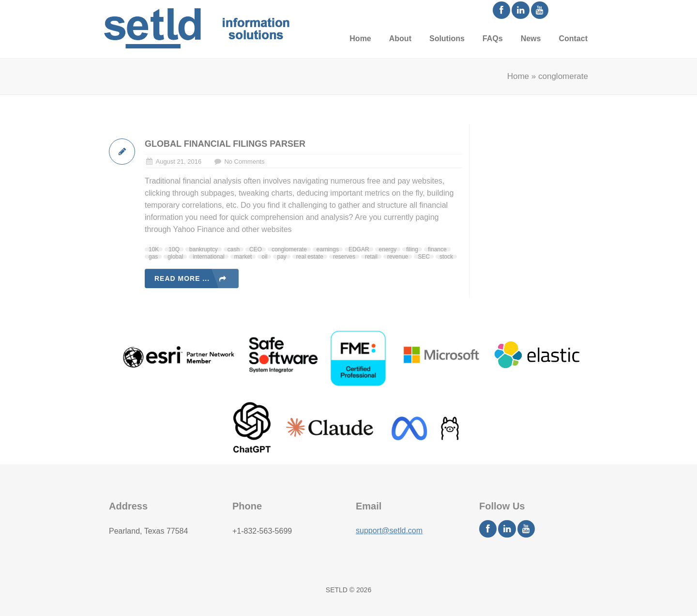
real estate (310, 257)
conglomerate (289, 249)
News (531, 38)
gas (153, 257)
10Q (174, 249)
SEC (424, 257)
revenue (398, 257)
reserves (344, 257)
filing (412, 249)
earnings (328, 249)
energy (388, 249)
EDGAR (359, 249)
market (243, 257)
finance (437, 249)
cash (234, 249)
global (175, 257)
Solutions (447, 38)
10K (154, 249)
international (208, 257)
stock (446, 257)
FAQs (493, 38)
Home (360, 38)
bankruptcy (204, 249)
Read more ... (182, 278)
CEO (256, 249)
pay (281, 257)
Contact (573, 38)
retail (371, 257)
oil (264, 257)
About (400, 38)
